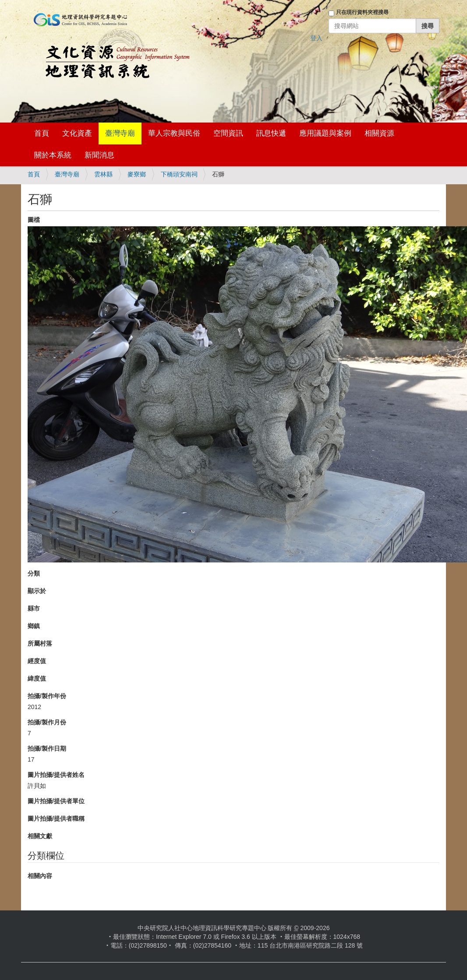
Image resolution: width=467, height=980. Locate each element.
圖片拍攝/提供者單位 (56, 801)
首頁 (42, 133)
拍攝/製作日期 (47, 748)
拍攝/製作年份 (47, 696)
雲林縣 (103, 174)
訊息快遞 (271, 133)
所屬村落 (40, 643)
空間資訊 (228, 133)
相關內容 (40, 876)
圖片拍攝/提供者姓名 (56, 775)
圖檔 (34, 220)
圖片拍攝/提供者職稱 (56, 818)
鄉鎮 (34, 626)
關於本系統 (53, 155)
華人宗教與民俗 (174, 133)
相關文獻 (40, 836)
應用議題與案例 (325, 133)
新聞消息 (99, 155)
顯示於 (37, 591)
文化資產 (77, 133)
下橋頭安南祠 (179, 174)
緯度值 (37, 678)
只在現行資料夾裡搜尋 (362, 12)
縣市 (34, 608)
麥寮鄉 (137, 174)
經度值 (37, 661)
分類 (34, 573)
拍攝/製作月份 (47, 722)
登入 (316, 38)
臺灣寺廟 (120, 133)
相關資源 (379, 133)
